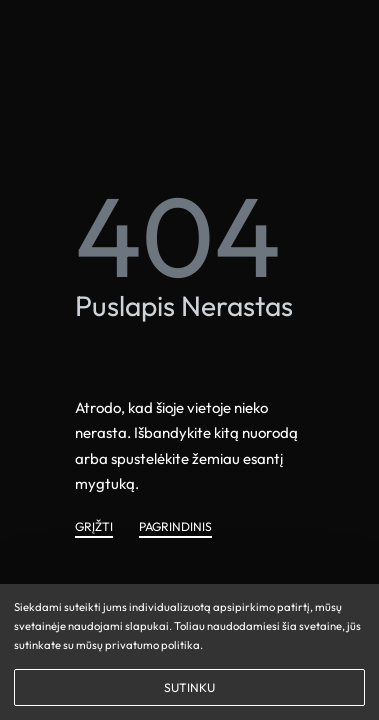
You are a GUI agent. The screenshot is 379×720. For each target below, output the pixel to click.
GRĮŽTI (94, 527)
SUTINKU (189, 687)
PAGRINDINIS (175, 527)
